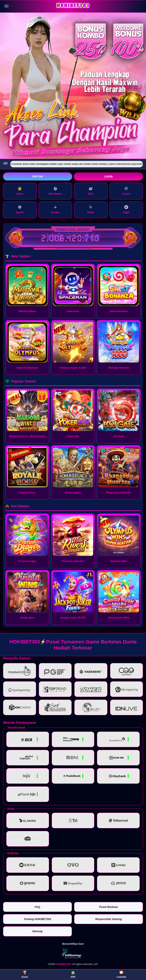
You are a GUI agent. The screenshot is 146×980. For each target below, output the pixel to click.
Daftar (38, 176)
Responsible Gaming (108, 919)
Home (20, 191)
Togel (126, 209)
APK (73, 974)
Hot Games (55, 191)
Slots (91, 191)
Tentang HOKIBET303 (37, 919)
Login (108, 176)
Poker (91, 209)
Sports (20, 209)
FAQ (38, 907)
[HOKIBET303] (73, 6)
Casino (126, 191)
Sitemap (37, 931)
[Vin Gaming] (73, 953)
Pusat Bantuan (109, 907)
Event (25, 974)
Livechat (121, 974)
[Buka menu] (6, 6)
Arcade (55, 209)
